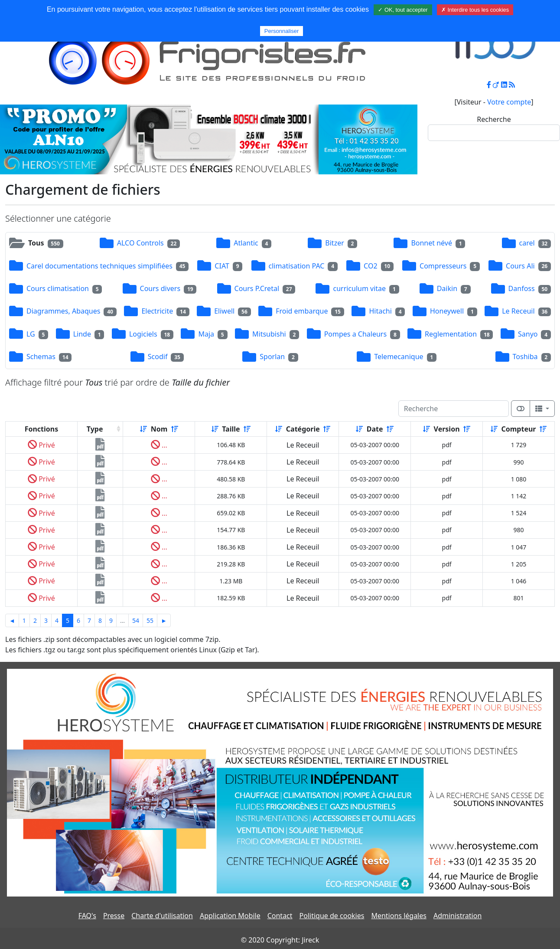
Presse (114, 916)
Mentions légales (399, 916)
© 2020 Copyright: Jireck (280, 940)
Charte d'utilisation (162, 916)
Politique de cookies (332, 916)
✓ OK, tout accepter (403, 10)
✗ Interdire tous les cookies (475, 10)
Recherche (494, 119)
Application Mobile (230, 916)
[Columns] (542, 409)
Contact (280, 916)
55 (150, 620)
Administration (457, 916)
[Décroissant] (175, 429)
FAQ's (87, 916)
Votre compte (509, 102)
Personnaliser (282, 31)
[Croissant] (143, 429)
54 (136, 620)
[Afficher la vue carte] (521, 409)
